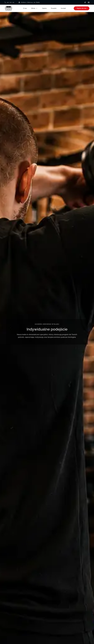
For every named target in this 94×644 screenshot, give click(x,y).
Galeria (44, 8)
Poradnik (54, 8)
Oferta (33, 8)
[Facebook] (85, 2)
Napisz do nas (82, 8)
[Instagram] (89, 2)
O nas (25, 8)
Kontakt (63, 8)
